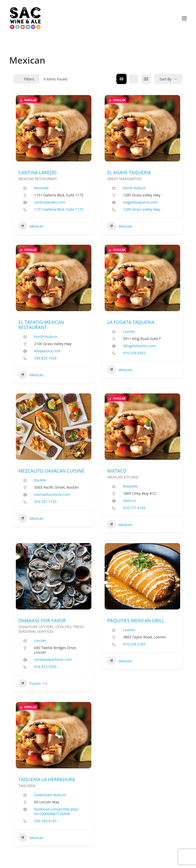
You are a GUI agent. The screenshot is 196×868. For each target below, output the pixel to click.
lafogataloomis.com (139, 346)
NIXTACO (117, 471)
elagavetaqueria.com (140, 202)
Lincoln (40, 641)
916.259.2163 (134, 644)
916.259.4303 (134, 353)
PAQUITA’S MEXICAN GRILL (136, 620)
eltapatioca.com (47, 351)
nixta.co (130, 501)
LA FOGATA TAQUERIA (131, 322)
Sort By (166, 79)
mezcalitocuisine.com (52, 495)
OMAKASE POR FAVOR (42, 620)
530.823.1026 (45, 358)
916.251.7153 (45, 502)
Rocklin (40, 480)
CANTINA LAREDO (38, 172)
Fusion (29, 683)
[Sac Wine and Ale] (25, 18)
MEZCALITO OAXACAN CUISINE (51, 471)
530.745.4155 (45, 821)
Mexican (31, 226)
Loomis (129, 331)
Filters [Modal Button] (26, 79)
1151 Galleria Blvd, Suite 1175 (59, 209)
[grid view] (121, 79)
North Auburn (135, 188)
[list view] (134, 79)
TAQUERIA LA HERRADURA (47, 779)
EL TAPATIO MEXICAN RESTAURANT (41, 325)
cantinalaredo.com (50, 202)
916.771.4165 (134, 508)
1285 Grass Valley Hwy (142, 209)
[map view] (146, 79)
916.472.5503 (45, 667)
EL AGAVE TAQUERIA (129, 172)
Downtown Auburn (50, 795)
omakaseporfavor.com (53, 660)
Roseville (41, 188)
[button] (184, 18)
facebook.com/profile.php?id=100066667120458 (57, 812)
